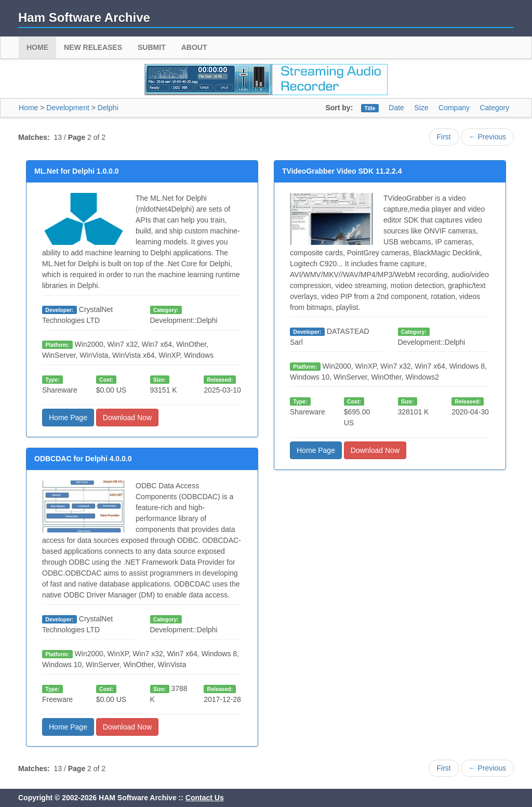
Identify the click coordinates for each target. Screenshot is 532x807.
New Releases (93, 47)
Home (37, 47)
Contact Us (205, 798)
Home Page (68, 418)
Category (494, 108)
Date (396, 108)
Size (421, 108)
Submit (152, 47)
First (444, 137)
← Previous (487, 137)
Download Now (127, 418)
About (194, 47)
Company (454, 108)
